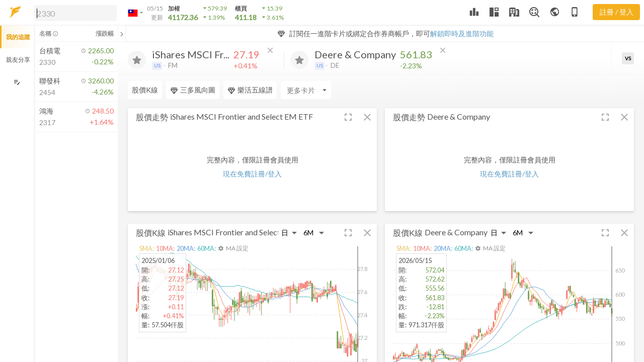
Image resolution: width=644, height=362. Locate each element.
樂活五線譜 (250, 90)
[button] (73, 13)
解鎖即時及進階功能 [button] (462, 33)
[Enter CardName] (306, 90)
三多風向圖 (193, 90)
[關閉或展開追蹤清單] (122, 34)
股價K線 (145, 90)
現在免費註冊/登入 (252, 174)
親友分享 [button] (18, 60)
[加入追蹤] (137, 60)
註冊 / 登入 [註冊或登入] (617, 12)
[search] (75, 13)
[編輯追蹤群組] (17, 82)
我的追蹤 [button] (18, 37)
